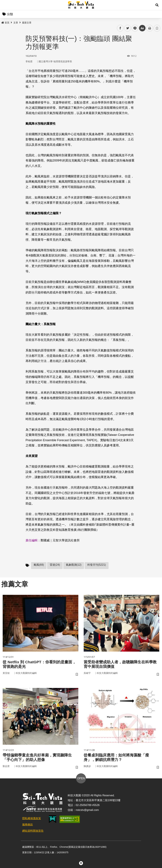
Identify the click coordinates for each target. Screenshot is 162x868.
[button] (157, 5)
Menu (5, 5)
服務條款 (28, 826)
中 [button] (142, 28)
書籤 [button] (157, 28)
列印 (150, 28)
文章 (16, 23)
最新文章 (27, 23)
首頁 (5, 23)
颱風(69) (39, 565)
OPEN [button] (81, 779)
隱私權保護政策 (32, 819)
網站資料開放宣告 (33, 832)
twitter (128, 28)
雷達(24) (55, 565)
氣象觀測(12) (74, 565)
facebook (120, 28)
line (134, 28)
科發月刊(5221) (97, 565)
